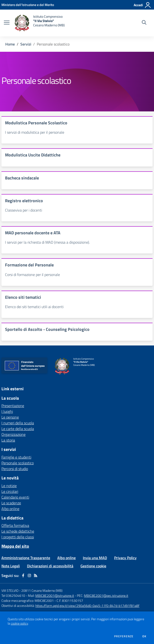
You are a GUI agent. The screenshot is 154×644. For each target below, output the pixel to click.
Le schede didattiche (18, 531)
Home (10, 44)
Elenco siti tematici (23, 297)
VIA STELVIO (10, 590)
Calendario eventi (15, 497)
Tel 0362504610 (13, 595)
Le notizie (9, 486)
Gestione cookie (93, 566)
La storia (8, 440)
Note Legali (11, 566)
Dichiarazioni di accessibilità (50, 566)
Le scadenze (11, 503)
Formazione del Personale (29, 265)
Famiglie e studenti (16, 457)
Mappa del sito (15, 546)
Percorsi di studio (15, 469)
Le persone (10, 417)
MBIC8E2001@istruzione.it (55, 595)
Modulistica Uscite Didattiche (33, 155)
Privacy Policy (125, 558)
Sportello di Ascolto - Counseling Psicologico (47, 329)
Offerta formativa (15, 525)
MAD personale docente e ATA (33, 233)
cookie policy (19, 623)
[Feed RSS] (36, 575)
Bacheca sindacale (22, 178)
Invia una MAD (95, 558)
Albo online (10, 509)
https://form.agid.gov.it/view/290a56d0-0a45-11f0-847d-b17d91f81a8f (87, 606)
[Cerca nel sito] (144, 23)
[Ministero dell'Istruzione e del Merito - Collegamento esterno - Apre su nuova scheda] (28, 5)
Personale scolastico (18, 463)
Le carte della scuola (18, 429)
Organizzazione (13, 434)
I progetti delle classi (18, 537)
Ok (144, 636)
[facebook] (23, 575)
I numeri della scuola (18, 423)
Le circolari (10, 491)
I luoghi (7, 411)
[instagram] (29, 575)
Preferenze (124, 636)
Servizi (26, 44)
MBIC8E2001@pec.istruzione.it (106, 595)
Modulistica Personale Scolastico (36, 123)
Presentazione (13, 406)
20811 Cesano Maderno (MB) (42, 590)
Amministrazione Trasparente (26, 558)
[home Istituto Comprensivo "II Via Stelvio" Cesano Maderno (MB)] (40, 23)
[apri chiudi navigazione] (7, 23)
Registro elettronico (24, 201)
